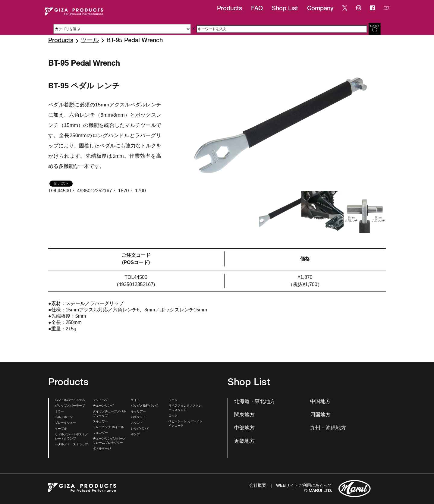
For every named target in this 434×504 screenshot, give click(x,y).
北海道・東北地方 (255, 402)
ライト (135, 400)
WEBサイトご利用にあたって (304, 486)
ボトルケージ (102, 449)
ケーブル (61, 429)
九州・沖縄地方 (328, 428)
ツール (90, 41)
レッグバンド (140, 429)
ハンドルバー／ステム (70, 400)
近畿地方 (244, 442)
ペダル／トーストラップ (71, 445)
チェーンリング (103, 406)
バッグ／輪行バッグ (144, 406)
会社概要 (258, 486)
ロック (173, 416)
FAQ (257, 9)
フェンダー (100, 433)
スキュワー (100, 422)
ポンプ (135, 435)
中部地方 (244, 428)
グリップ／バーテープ (70, 406)
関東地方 (244, 415)
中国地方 (320, 402)
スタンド (137, 423)
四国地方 (320, 415)
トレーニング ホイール (108, 427)
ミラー (59, 412)
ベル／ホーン (64, 417)
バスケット (138, 417)
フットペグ (100, 400)
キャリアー (138, 412)
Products (230, 9)
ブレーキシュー (65, 423)
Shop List (285, 9)
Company (320, 9)
